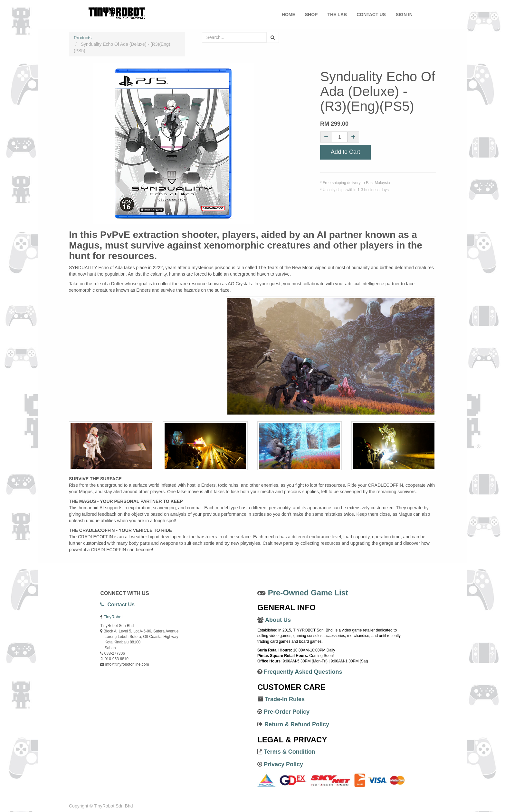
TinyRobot (113, 617)
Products (83, 38)
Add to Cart (345, 152)
